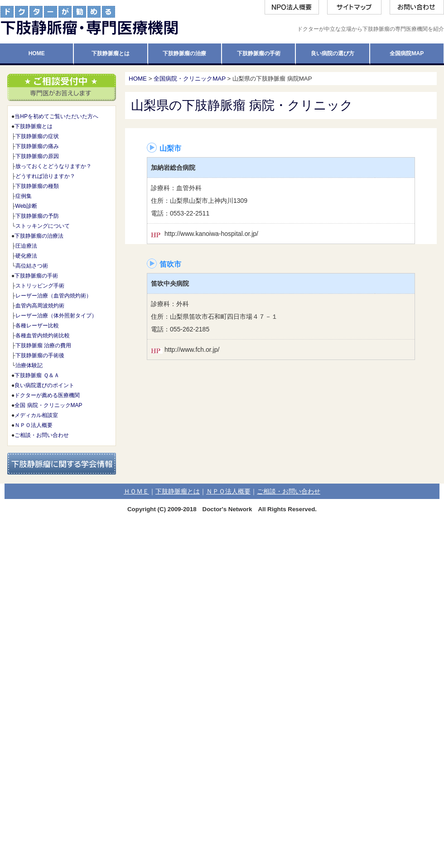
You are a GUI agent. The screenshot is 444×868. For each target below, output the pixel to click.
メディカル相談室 (36, 415)
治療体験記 (29, 365)
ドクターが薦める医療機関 (47, 395)
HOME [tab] (37, 53)
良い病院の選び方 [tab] (333, 53)
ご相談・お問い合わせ (42, 435)
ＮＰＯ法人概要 (34, 425)
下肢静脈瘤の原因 (37, 156)
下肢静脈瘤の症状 (37, 136)
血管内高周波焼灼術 (40, 306)
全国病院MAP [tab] (407, 53)
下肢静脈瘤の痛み (37, 146)
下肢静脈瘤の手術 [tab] (259, 53)
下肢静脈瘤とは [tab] (111, 53)
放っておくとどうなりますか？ (53, 166)
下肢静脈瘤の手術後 (40, 355)
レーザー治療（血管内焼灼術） (53, 296)
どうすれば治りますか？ (45, 176)
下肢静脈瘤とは (34, 126)
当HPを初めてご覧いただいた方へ (56, 116)
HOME (138, 79)
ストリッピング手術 (40, 286)
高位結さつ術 (32, 266)
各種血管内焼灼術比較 (43, 336)
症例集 (24, 196)
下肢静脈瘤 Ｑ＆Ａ (37, 375)
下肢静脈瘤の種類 (37, 186)
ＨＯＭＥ (136, 491)
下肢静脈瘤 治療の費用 (43, 345)
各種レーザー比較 (37, 326)
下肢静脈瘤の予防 (37, 216)
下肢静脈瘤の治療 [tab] (184, 53)
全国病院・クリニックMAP (190, 79)
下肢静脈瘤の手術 (36, 276)
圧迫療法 (26, 246)
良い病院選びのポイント (44, 385)
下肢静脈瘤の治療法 (39, 236)
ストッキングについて (43, 226)
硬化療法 (26, 256)
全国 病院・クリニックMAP (48, 405)
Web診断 (26, 206)
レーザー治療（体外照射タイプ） (56, 316)
